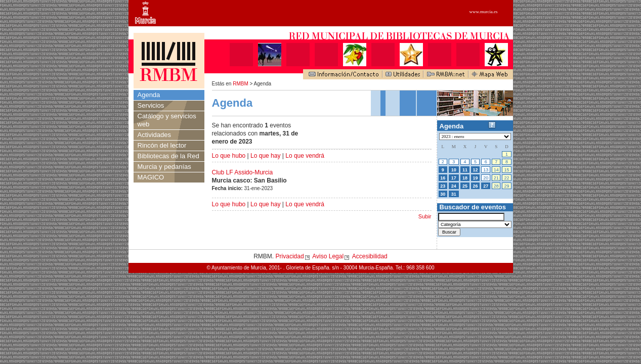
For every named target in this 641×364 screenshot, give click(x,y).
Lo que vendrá (305, 156)
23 (443, 186)
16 (443, 178)
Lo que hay (265, 156)
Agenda (149, 95)
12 (476, 170)
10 (454, 170)
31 (454, 194)
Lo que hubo (229, 156)
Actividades (154, 135)
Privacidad (290, 256)
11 (465, 170)
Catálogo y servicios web (167, 120)
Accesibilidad (370, 256)
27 (486, 186)
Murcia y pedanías (164, 167)
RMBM (241, 84)
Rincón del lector (162, 145)
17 (454, 178)
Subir (425, 216)
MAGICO (151, 177)
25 (465, 186)
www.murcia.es (484, 12)
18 (465, 178)
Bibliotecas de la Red (168, 156)
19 (476, 178)
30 (443, 194)
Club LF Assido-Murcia (243, 172)
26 (476, 186)
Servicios (151, 105)
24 (454, 186)
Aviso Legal (328, 256)
